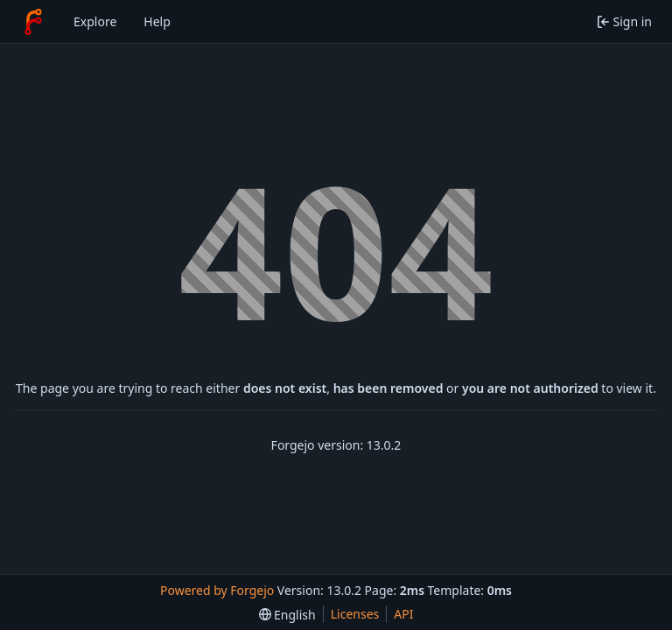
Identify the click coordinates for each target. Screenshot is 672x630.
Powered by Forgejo (217, 590)
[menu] (287, 615)
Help (157, 21)
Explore (95, 21)
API (403, 614)
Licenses (355, 614)
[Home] (33, 22)
